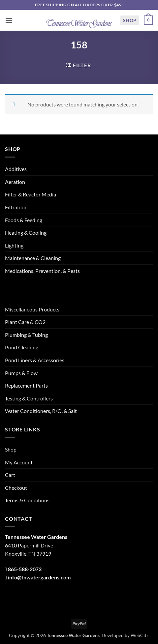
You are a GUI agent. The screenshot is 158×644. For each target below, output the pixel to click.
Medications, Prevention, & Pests (42, 271)
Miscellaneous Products (32, 309)
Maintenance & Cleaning (33, 258)
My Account (19, 462)
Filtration (16, 207)
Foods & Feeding (24, 220)
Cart (10, 475)
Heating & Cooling (26, 233)
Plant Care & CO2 (25, 322)
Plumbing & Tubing (26, 335)
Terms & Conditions (27, 500)
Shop (130, 20)
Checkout (16, 488)
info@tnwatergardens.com (39, 577)
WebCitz (140, 635)
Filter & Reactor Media (31, 194)
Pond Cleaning (22, 347)
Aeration (15, 182)
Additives (16, 169)
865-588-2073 (25, 569)
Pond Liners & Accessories (35, 360)
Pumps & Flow (21, 373)
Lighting (14, 245)
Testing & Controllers (29, 398)
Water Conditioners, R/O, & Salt (41, 411)
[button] (9, 20)
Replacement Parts (26, 385)
